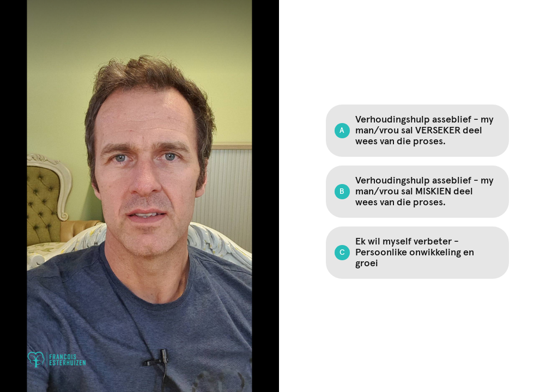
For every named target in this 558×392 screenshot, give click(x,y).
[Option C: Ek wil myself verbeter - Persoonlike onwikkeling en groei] (417, 253)
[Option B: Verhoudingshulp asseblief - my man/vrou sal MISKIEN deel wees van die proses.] (417, 192)
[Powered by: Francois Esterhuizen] (57, 360)
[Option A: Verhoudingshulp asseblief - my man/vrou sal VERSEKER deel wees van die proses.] (417, 131)
